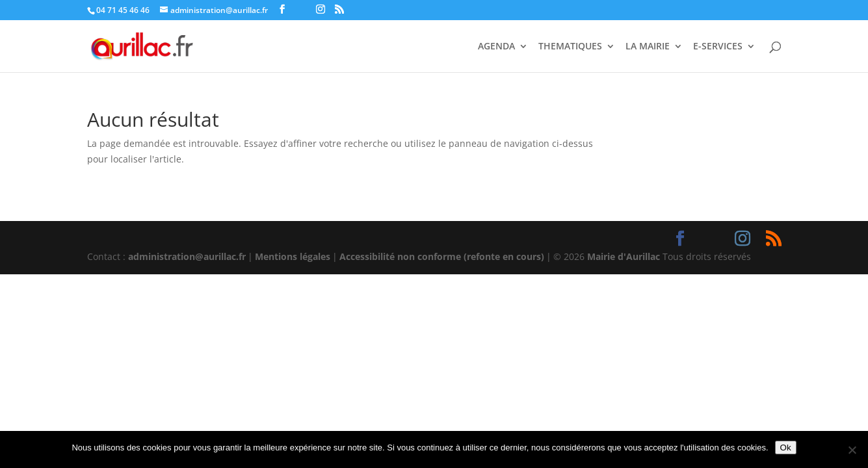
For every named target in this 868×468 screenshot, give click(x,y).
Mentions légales (293, 256)
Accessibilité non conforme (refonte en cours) (442, 256)
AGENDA (496, 47)
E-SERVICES (718, 47)
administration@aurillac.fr (187, 256)
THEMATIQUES (570, 47)
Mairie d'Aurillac (624, 256)
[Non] (852, 450)
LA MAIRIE (648, 47)
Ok (786, 448)
